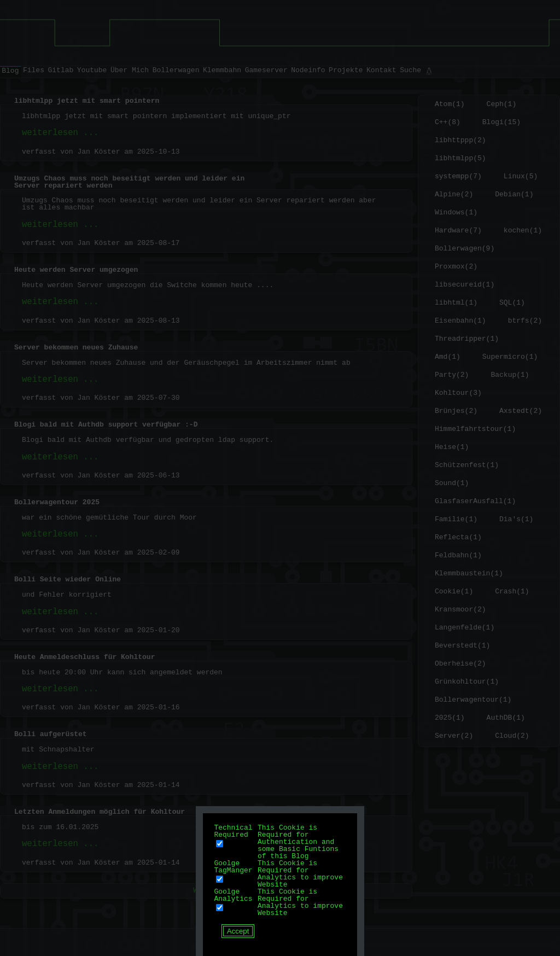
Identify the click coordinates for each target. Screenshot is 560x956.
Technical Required (233, 831)
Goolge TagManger (233, 867)
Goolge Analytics (233, 895)
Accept (238, 931)
